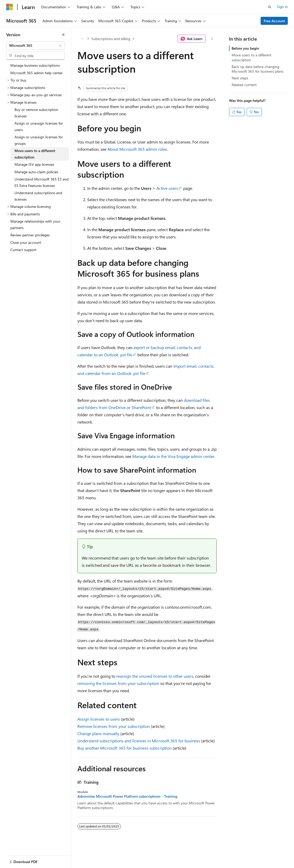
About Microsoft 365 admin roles (137, 149)
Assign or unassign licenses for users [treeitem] (39, 126)
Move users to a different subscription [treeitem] (35, 154)
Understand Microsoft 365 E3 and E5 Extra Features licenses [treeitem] (42, 182)
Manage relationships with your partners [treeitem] (35, 224)
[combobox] (35, 46)
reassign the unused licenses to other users (155, 676)
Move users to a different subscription (252, 57)
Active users (167, 188)
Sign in (282, 7)
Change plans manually (98, 733)
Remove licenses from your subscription (114, 726)
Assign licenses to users (99, 719)
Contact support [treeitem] (23, 250)
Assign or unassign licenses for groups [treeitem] (39, 140)
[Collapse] (63, 35)
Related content (244, 85)
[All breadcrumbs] (82, 39)
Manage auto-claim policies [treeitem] (36, 172)
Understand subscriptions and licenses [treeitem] (38, 196)
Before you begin (245, 48)
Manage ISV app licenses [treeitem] (34, 164)
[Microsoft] (10, 7)
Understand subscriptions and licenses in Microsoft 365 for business (139, 741)
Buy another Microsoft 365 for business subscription (124, 748)
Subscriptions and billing (111, 39)
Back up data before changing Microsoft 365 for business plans (258, 69)
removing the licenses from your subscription (118, 683)
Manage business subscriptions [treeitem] (35, 65)
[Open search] (270, 7)
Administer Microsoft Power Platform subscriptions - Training (127, 796)
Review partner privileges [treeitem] (30, 235)
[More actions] (212, 39)
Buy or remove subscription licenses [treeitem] (36, 113)
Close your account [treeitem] (26, 242)
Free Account (274, 21)
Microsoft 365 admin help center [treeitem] (36, 73)
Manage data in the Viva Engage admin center (173, 456)
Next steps (240, 78)
